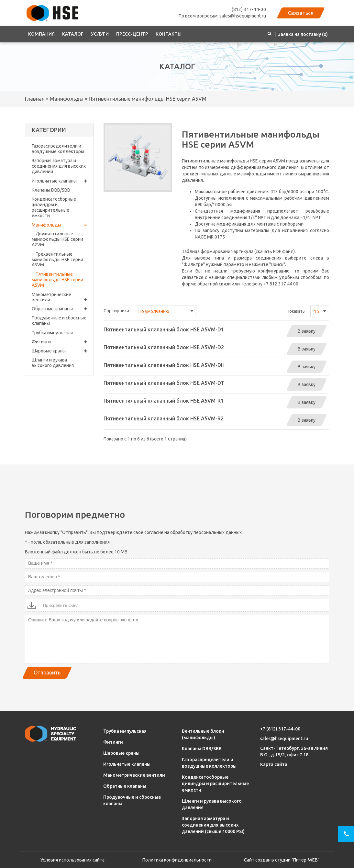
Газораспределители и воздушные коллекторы (58, 149)
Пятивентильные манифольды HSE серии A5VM (147, 99)
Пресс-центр (132, 34)
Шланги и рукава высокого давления (53, 363)
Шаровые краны (59, 351)
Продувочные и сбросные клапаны (59, 321)
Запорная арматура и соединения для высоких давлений (59, 166)
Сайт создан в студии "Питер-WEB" (282, 860)
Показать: (296, 311)
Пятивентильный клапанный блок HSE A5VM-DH (164, 365)
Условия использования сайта (72, 860)
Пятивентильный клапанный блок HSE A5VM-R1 (164, 401)
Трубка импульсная (52, 333)
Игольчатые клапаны (59, 181)
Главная (35, 99)
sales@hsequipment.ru (284, 739)
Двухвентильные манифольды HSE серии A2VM (57, 239)
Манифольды (66, 99)
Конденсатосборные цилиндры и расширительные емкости (54, 207)
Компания (41, 34)
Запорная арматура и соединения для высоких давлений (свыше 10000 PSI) (213, 825)
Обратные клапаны (59, 309)
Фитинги (59, 342)
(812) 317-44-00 (249, 9)
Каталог (73, 34)
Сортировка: (117, 311)
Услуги (100, 34)
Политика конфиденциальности (177, 860)
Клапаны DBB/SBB (51, 190)
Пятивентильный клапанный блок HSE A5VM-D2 (164, 347)
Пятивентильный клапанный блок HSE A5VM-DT (164, 383)
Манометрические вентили (59, 297)
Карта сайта (274, 764)
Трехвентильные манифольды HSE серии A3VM (57, 260)
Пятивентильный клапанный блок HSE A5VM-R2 (164, 418)
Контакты (169, 34)
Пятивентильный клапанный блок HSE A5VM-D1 (164, 329)
